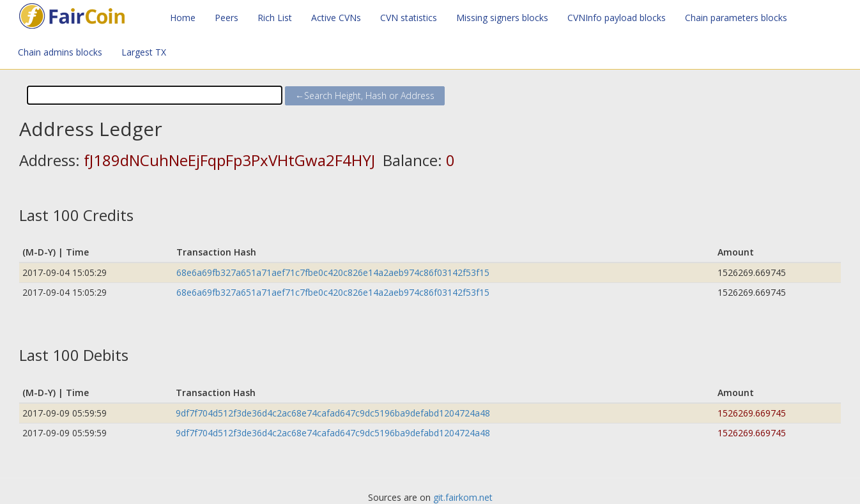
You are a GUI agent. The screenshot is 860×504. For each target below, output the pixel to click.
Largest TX (144, 52)
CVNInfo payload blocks (617, 18)
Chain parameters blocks (736, 18)
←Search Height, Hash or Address (365, 95)
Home (183, 18)
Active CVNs (336, 18)
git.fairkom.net (463, 497)
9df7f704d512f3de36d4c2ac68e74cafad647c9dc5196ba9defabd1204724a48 (333, 413)
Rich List (275, 18)
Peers (227, 18)
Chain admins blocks (60, 52)
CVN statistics (409, 18)
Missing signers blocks (502, 18)
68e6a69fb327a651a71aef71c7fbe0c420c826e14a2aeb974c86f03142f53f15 (333, 272)
